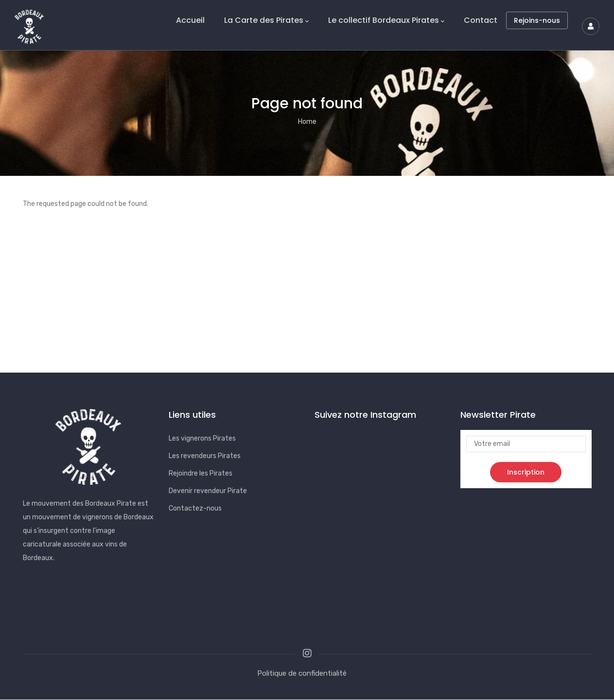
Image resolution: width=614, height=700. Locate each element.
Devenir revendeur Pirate (208, 491)
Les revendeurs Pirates (205, 456)
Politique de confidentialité (302, 673)
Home (307, 122)
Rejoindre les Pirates (201, 473)
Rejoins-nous (537, 20)
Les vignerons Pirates (202, 438)
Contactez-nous (195, 508)
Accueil (190, 20)
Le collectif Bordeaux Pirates (386, 20)
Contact (481, 20)
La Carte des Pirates (266, 20)
